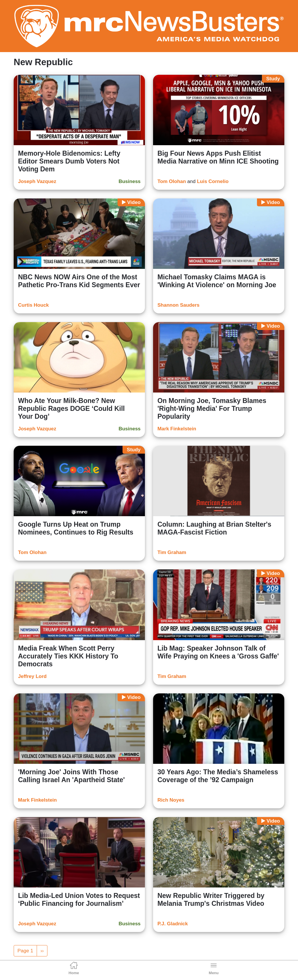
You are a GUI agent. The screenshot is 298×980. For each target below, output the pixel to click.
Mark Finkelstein (177, 429)
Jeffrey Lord (32, 676)
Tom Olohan (172, 181)
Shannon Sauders (179, 305)
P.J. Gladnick (173, 924)
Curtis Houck (33, 305)
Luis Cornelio (213, 181)
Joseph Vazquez (37, 181)
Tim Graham (172, 552)
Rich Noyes (171, 800)
